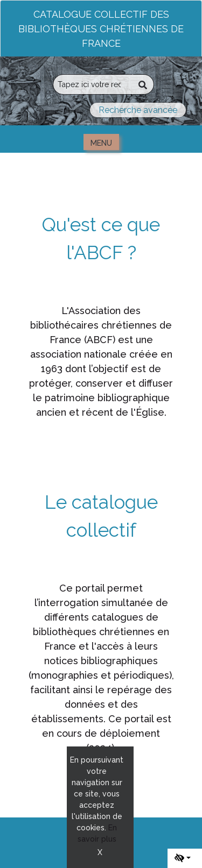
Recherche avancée (138, 110)
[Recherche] (93, 84)
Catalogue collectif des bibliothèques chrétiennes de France (101, 29)
